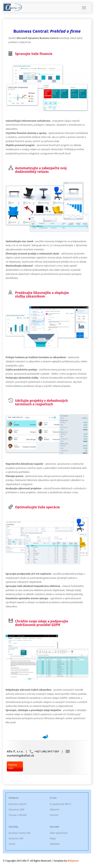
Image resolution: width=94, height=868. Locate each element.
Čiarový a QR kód (18, 815)
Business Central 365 (20, 833)
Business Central (17, 804)
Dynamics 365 (16, 838)
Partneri (54, 815)
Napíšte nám (13, 766)
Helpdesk (55, 844)
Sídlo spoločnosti (59, 833)
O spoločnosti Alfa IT (61, 804)
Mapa (53, 838)
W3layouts (73, 861)
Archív (12, 844)
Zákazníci (55, 810)
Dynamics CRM (16, 810)
